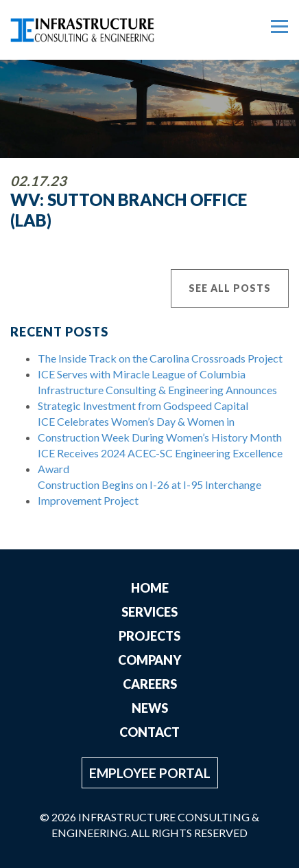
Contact (149, 732)
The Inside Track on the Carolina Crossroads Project (160, 358)
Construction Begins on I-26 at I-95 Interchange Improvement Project (149, 492)
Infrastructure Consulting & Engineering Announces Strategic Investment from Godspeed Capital (157, 398)
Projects (149, 636)
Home (150, 588)
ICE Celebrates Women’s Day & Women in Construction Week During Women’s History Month (160, 429)
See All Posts (230, 288)
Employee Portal (150, 773)
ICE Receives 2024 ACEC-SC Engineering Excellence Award (160, 461)
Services (149, 612)
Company (149, 660)
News (150, 708)
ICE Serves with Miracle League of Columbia (142, 374)
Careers (150, 684)
